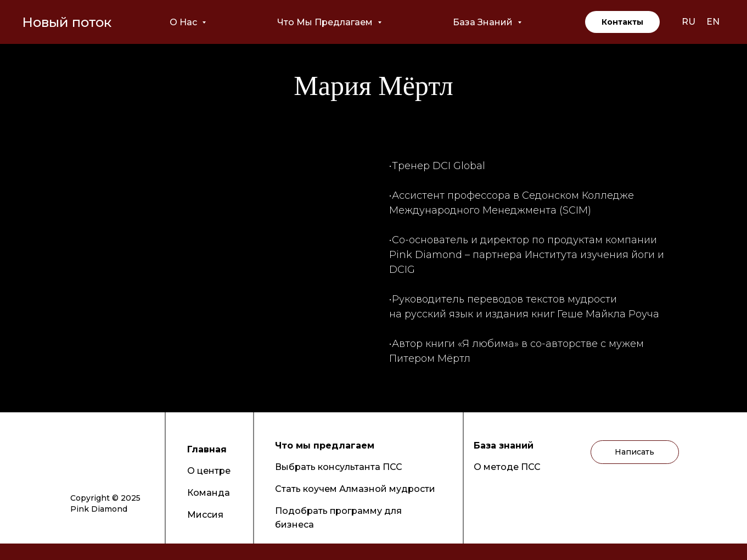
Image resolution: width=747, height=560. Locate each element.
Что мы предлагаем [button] (326, 22)
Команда (209, 493)
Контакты (622, 22)
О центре (209, 471)
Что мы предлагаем (325, 446)
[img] (79, 450)
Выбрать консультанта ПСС (339, 467)
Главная (207, 449)
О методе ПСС (507, 467)
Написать (634, 452)
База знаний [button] (484, 22)
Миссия (205, 515)
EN (713, 22)
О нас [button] (184, 22)
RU (689, 22)
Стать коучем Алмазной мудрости (355, 489)
